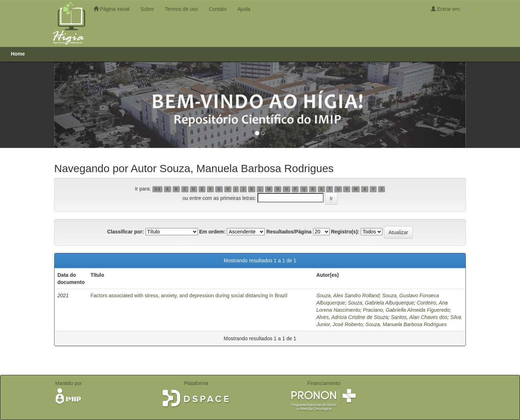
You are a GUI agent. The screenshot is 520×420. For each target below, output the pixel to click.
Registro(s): (345, 232)
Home (18, 54)
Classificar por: (126, 232)
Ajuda (244, 9)
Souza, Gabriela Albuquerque (381, 303)
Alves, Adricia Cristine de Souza (352, 317)
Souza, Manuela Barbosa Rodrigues (406, 324)
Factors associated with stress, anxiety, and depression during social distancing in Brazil (189, 296)
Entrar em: (448, 9)
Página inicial (112, 9)
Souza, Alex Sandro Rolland (348, 296)
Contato (218, 9)
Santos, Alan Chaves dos (419, 317)
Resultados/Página (289, 232)
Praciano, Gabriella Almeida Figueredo (406, 310)
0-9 (157, 189)
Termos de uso (181, 9)
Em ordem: (212, 232)
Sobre (147, 9)
